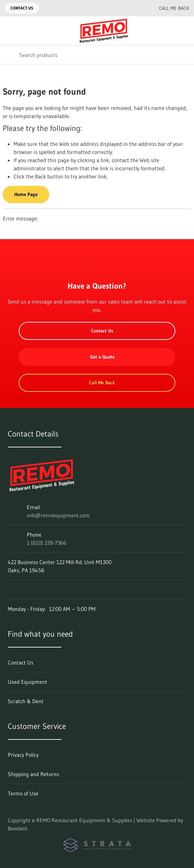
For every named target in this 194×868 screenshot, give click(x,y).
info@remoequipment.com (58, 515)
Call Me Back (169, 8)
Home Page (26, 194)
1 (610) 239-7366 (47, 543)
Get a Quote (97, 357)
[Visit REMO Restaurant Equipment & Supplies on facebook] (11, 590)
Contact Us (22, 8)
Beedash (18, 828)
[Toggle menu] (10, 31)
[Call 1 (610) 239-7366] (139, 8)
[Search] (97, 55)
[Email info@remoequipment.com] (125, 8)
